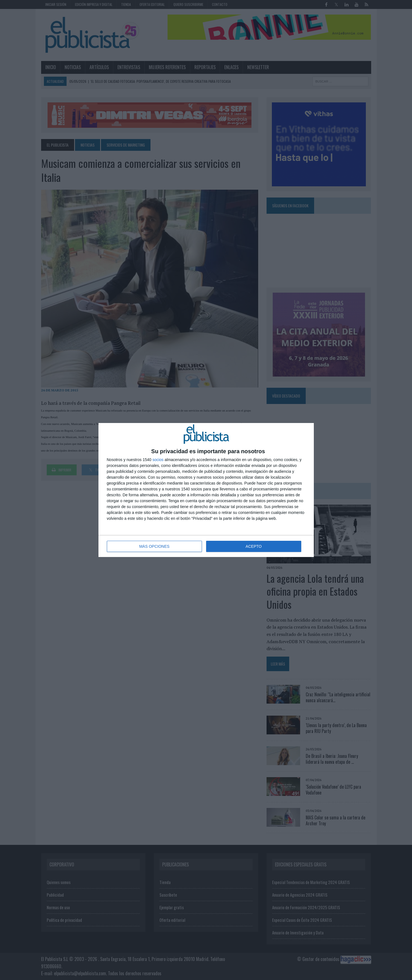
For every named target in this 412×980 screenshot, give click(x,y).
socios (158, 460)
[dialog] (206, 490)
